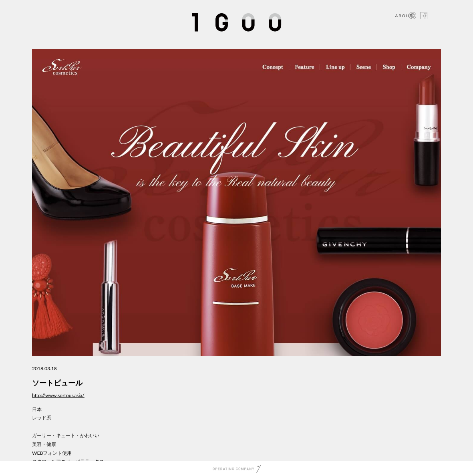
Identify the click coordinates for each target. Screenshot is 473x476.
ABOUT (404, 16)
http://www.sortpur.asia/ (58, 395)
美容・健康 (44, 444)
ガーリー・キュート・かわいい (66, 435)
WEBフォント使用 (52, 453)
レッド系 (42, 418)
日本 (37, 409)
